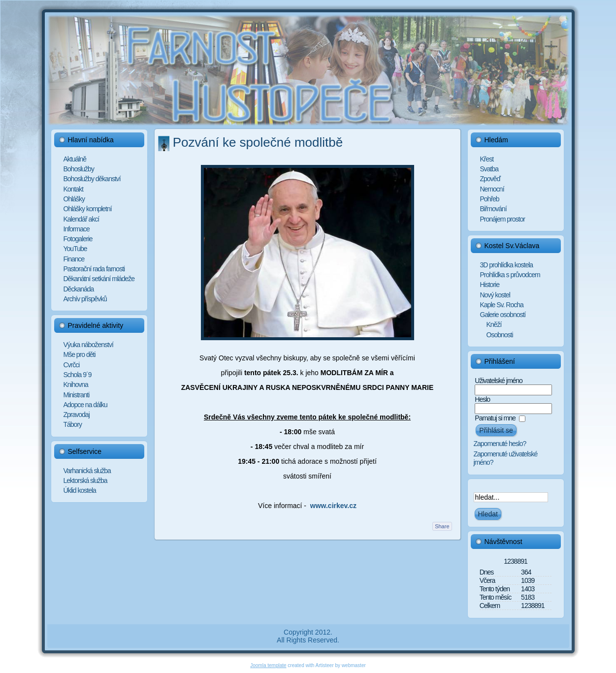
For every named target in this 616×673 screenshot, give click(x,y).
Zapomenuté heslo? (500, 444)
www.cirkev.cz (333, 506)
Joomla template (268, 665)
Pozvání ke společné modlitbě (258, 142)
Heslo (482, 399)
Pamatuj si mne (495, 418)
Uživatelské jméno (499, 381)
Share (442, 526)
